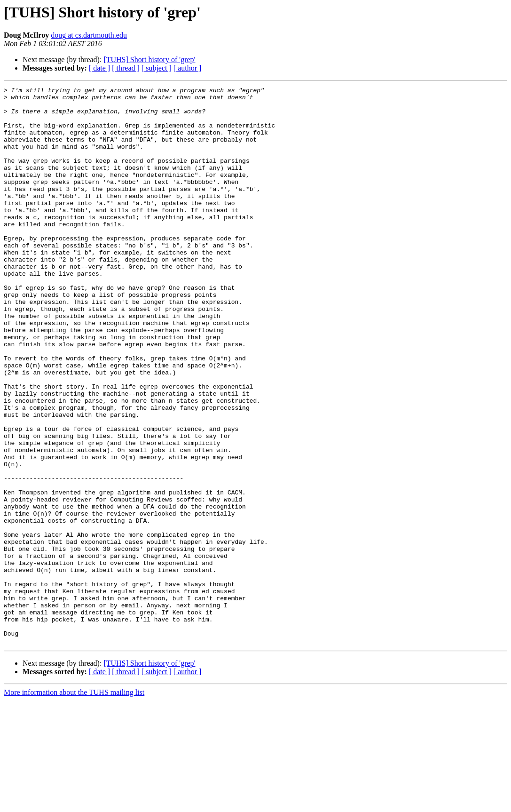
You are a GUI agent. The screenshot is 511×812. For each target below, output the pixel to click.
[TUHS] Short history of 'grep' (149, 60)
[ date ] (99, 68)
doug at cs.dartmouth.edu (89, 35)
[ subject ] (157, 68)
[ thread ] (126, 68)
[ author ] (188, 68)
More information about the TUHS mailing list (74, 804)
